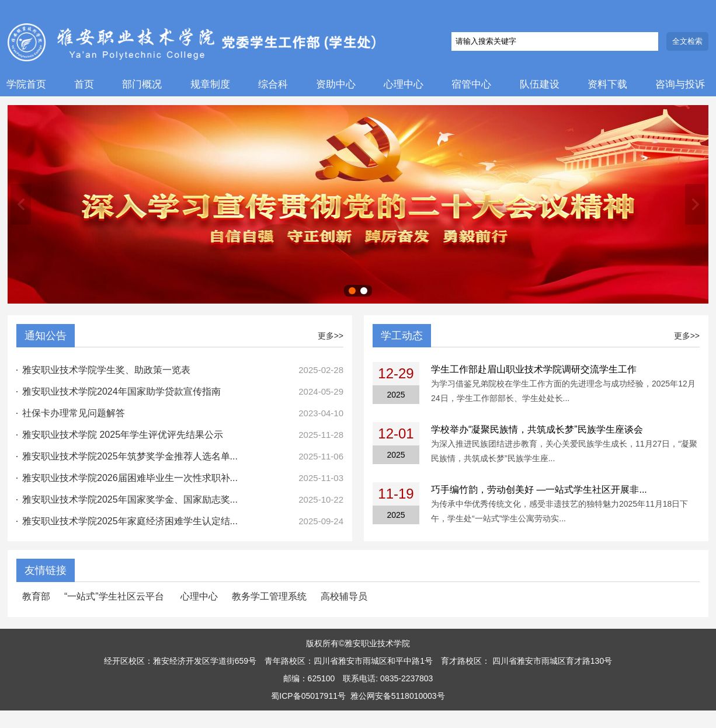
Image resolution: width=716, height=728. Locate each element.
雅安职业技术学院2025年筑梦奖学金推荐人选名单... (130, 456)
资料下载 (607, 84)
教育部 (36, 596)
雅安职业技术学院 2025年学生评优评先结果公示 (123, 435)
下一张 (695, 204)
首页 (84, 84)
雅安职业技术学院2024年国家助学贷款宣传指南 (121, 391)
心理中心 (404, 84)
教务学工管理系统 (269, 596)
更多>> (331, 336)
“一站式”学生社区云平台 (115, 596)
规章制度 (210, 84)
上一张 (21, 204)
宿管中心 (471, 84)
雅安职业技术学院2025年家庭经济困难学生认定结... (130, 521)
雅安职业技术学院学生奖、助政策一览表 (106, 370)
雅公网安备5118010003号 (398, 696)
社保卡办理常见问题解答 (74, 413)
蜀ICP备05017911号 (308, 696)
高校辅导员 (344, 596)
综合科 (273, 84)
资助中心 (336, 84)
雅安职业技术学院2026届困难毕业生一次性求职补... (130, 478)
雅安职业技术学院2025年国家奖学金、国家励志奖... (130, 499)
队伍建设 (540, 84)
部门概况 (142, 84)
